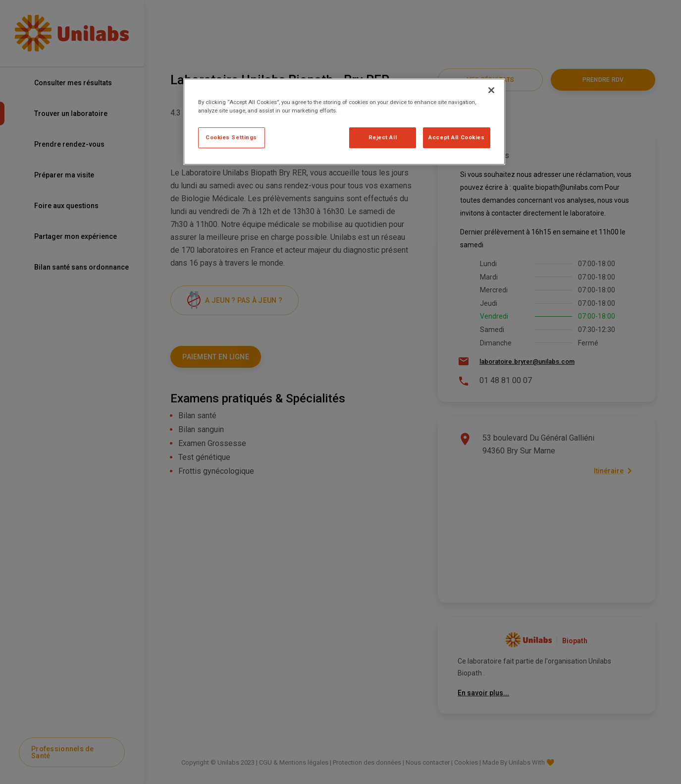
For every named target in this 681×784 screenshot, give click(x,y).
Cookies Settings (231, 137)
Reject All (383, 137)
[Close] (491, 90)
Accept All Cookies (456, 137)
